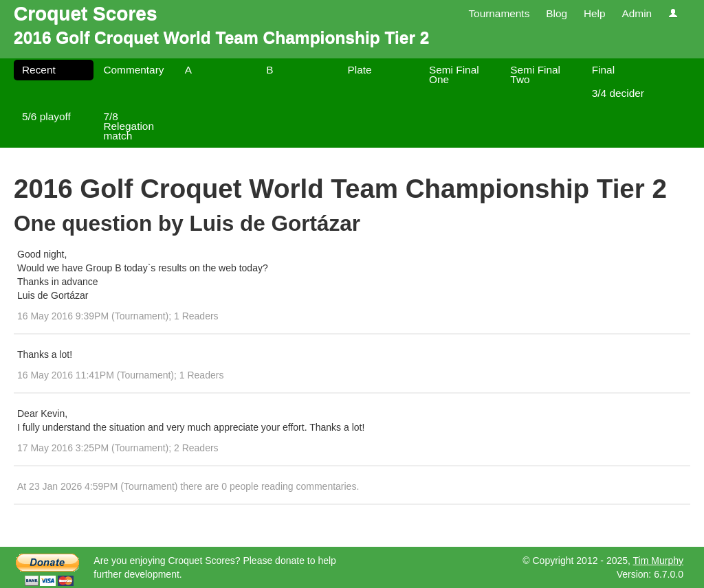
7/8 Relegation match (129, 126)
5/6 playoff (46, 116)
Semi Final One (454, 75)
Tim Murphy (658, 561)
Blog (557, 13)
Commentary (133, 70)
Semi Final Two (535, 75)
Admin (637, 13)
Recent (39, 70)
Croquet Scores (86, 13)
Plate (360, 70)
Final (603, 70)
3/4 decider (618, 93)
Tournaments (499, 13)
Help (595, 13)
